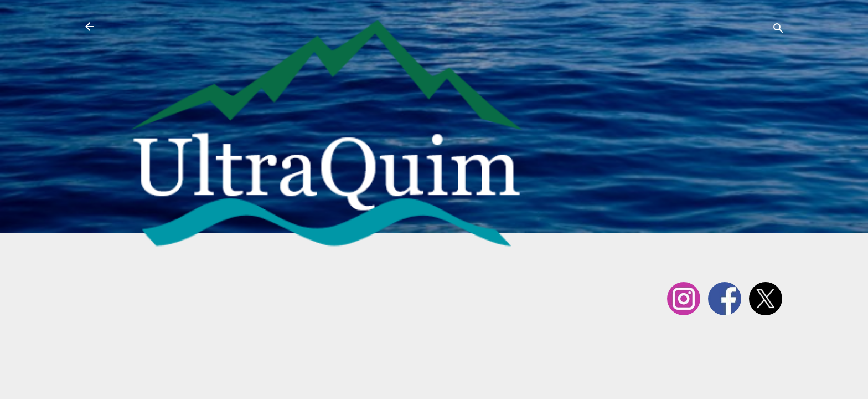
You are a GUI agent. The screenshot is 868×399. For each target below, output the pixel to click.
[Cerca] (778, 30)
